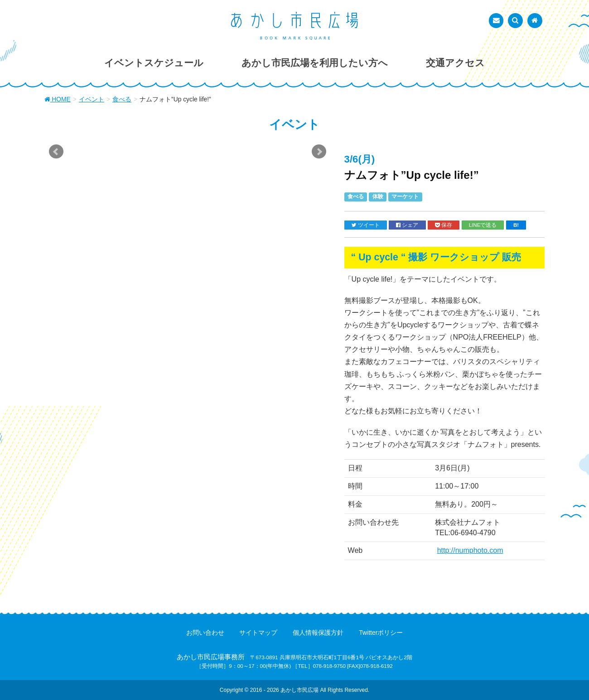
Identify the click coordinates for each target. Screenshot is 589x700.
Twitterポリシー (381, 633)
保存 (444, 225)
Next (319, 152)
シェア (407, 225)
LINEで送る (483, 225)
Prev (56, 152)
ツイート (366, 225)
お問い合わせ (205, 633)
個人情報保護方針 (318, 633)
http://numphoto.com (470, 550)
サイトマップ (258, 633)
